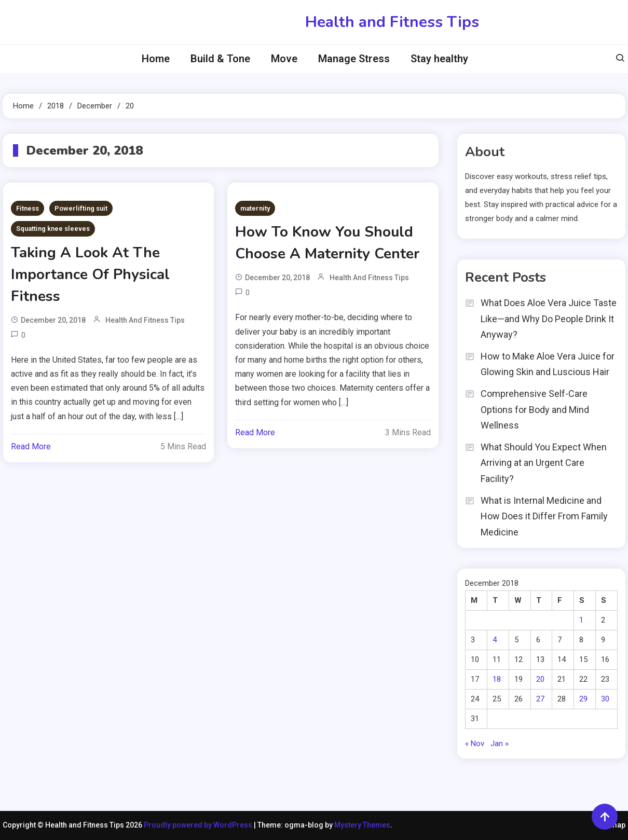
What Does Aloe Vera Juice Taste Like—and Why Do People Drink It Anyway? (549, 319)
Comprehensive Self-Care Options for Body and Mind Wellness (535, 409)
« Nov (475, 743)
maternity (255, 208)
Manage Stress (354, 59)
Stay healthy (439, 59)
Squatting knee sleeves (53, 229)
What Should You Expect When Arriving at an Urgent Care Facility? (544, 463)
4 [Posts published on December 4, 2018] (495, 640)
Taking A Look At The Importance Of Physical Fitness (90, 274)
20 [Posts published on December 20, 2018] (540, 679)
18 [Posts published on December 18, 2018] (497, 679)
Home (156, 59)
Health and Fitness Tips (392, 22)
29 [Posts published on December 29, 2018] (583, 699)
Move (284, 59)
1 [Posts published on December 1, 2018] (581, 620)
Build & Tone (220, 59)
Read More (31, 446)
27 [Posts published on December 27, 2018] (540, 699)
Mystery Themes (362, 825)
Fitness (28, 208)
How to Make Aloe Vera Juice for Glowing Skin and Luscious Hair (548, 364)
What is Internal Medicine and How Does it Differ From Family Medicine (544, 516)
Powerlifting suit (81, 208)
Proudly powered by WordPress (199, 825)
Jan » (500, 743)
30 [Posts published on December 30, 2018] (605, 699)
